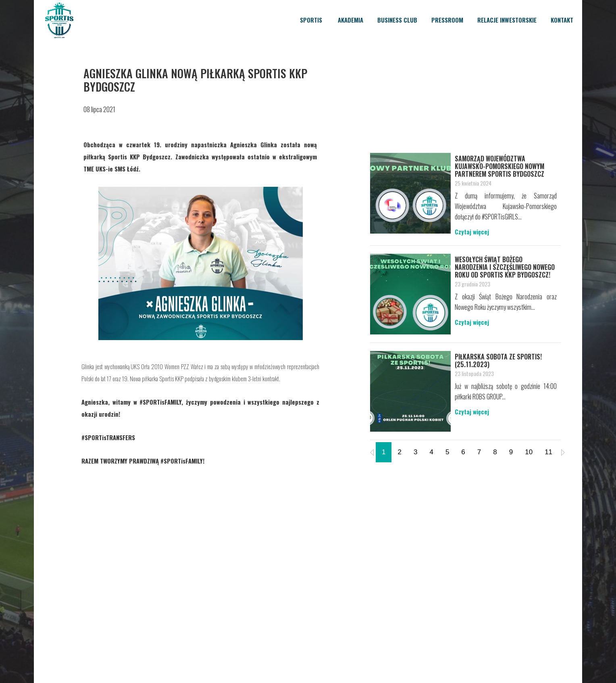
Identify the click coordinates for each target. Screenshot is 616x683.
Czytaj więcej (472, 232)
